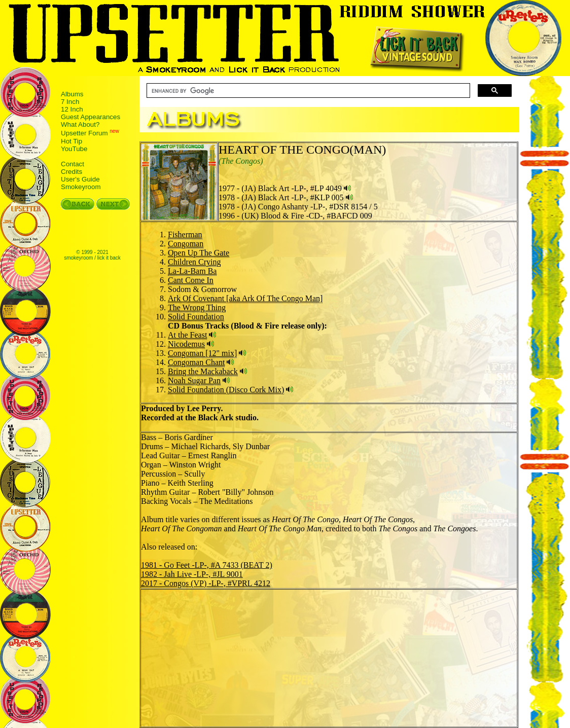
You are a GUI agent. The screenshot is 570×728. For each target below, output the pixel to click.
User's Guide (80, 179)
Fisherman (185, 234)
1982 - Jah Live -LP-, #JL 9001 (192, 574)
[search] (307, 91)
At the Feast (187, 335)
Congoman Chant (196, 362)
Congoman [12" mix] (202, 353)
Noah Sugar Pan (194, 380)
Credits (72, 172)
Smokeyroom (81, 187)
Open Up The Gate (199, 253)
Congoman (186, 244)
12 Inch (72, 109)
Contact (73, 164)
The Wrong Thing (197, 307)
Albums (72, 94)
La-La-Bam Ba (192, 271)
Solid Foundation (196, 317)
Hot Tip (72, 141)
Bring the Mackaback (203, 371)
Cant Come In (191, 280)
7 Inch (70, 102)
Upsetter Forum (84, 134)
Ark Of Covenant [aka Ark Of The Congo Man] (245, 298)
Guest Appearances (91, 117)
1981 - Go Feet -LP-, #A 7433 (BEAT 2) (207, 565)
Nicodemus (186, 344)
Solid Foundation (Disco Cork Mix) (226, 390)
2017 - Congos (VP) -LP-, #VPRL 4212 (206, 583)
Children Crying (194, 262)
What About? (80, 124)
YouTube (74, 149)
